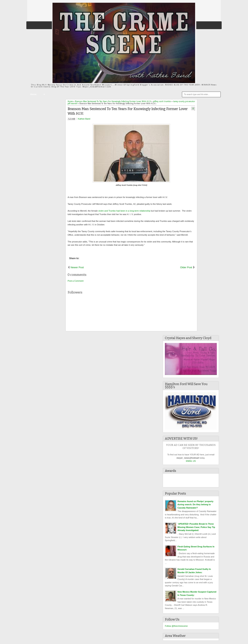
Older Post (186, 267)
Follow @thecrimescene (176, 626)
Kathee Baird (84, 119)
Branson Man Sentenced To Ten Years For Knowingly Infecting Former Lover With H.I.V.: (128, 111)
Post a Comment (76, 281)
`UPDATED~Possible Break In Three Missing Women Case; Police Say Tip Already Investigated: (196, 527)
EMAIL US (191, 461)
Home (33, 94)
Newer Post (77, 267)
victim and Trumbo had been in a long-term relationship (124, 211)
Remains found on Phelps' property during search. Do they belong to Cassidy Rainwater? (195, 505)
